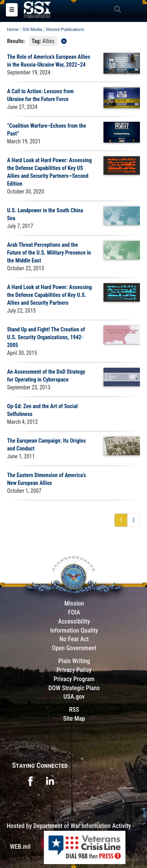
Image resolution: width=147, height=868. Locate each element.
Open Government (74, 648)
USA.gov (74, 697)
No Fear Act (74, 639)
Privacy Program (74, 679)
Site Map (74, 719)
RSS (74, 710)
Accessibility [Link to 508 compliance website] (74, 621)
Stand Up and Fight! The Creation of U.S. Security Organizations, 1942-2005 (46, 337)
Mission (74, 603)
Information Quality (74, 630)
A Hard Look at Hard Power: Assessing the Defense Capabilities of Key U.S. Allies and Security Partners (49, 295)
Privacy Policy (74, 670)
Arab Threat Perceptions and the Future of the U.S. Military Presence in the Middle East (49, 253)
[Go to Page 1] (121, 520)
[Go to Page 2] (133, 520)
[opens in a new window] (30, 780)
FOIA (74, 612)
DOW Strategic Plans (74, 688)
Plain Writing (74, 661)
